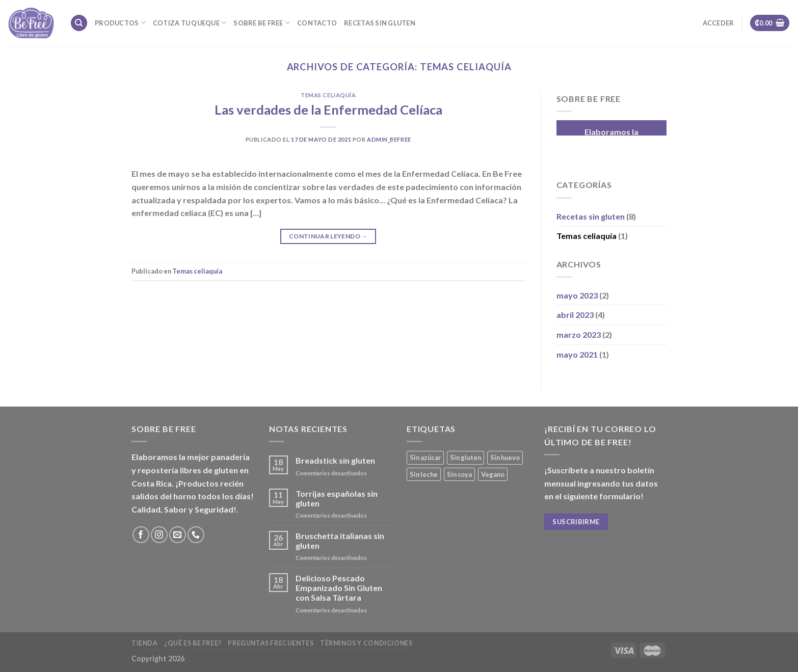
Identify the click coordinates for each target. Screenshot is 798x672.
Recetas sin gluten (380, 23)
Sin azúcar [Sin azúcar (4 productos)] (425, 458)
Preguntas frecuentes (271, 643)
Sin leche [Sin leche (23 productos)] (424, 474)
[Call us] (196, 535)
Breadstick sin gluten (335, 460)
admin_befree (389, 139)
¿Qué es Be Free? (193, 643)
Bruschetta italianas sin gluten (340, 541)
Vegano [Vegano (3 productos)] (493, 474)
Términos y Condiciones (366, 643)
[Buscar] (79, 23)
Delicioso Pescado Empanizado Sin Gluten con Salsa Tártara (339, 588)
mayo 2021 (577, 354)
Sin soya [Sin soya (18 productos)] (459, 474)
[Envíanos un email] (178, 535)
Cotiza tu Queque (190, 23)
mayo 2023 (577, 295)
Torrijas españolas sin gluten (337, 498)
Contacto (317, 23)
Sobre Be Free (262, 23)
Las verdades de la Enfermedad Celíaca (328, 110)
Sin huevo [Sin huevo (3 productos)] (505, 458)
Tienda (145, 643)
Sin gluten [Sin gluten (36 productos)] (465, 458)
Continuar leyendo (328, 236)
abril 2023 (575, 315)
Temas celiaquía (328, 95)
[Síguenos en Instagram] (159, 535)
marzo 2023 (579, 334)
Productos (120, 23)
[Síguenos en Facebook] (141, 535)
